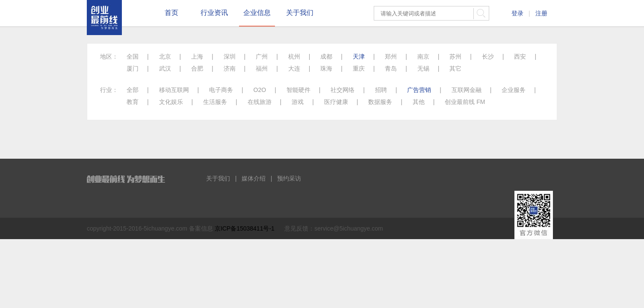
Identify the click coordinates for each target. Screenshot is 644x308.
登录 (517, 13)
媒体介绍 (254, 178)
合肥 (197, 68)
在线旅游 (260, 102)
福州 (262, 68)
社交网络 (343, 90)
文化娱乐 (171, 102)
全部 (133, 90)
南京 (423, 56)
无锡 (423, 68)
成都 (326, 56)
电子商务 (221, 90)
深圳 (230, 56)
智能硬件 (298, 90)
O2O (260, 90)
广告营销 (419, 90)
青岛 (391, 68)
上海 (197, 56)
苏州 (455, 56)
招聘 (381, 90)
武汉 (165, 68)
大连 (294, 68)
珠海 (326, 68)
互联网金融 (467, 90)
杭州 (294, 56)
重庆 (359, 68)
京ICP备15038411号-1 (245, 228)
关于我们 (300, 13)
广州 (262, 56)
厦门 (133, 68)
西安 (520, 56)
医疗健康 (336, 102)
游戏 (298, 102)
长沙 (488, 56)
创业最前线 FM (465, 102)
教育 (133, 102)
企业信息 (257, 13)
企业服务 (514, 90)
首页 (171, 13)
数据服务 (380, 102)
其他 (419, 102)
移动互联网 (174, 90)
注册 (541, 13)
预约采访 (289, 178)
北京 (165, 56)
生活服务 (215, 102)
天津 (359, 56)
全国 (133, 56)
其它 (455, 68)
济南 (230, 68)
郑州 (391, 56)
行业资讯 (214, 13)
